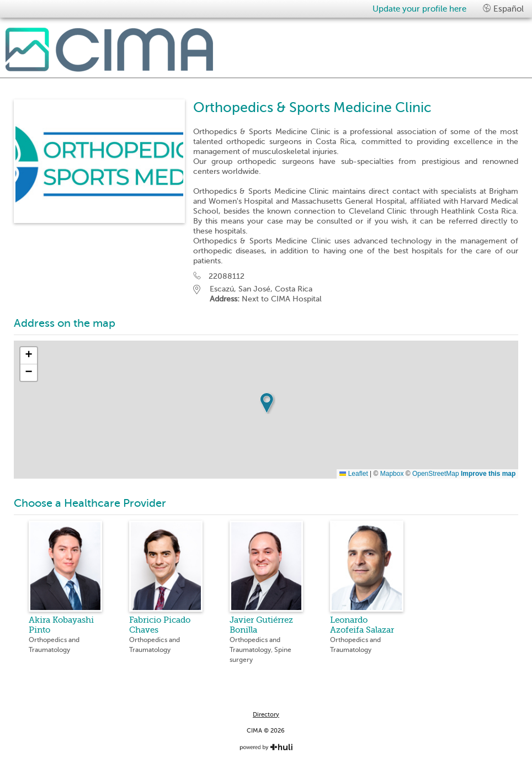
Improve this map (488, 474)
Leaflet (353, 474)
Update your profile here (419, 9)
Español (503, 9)
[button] (267, 403)
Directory (266, 715)
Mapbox (392, 474)
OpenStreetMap (436, 474)
